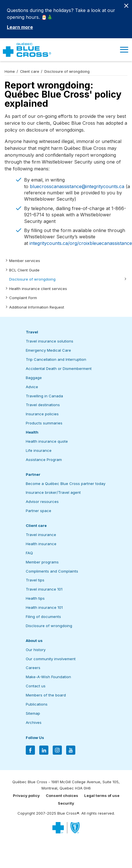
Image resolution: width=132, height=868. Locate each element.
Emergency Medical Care (48, 350)
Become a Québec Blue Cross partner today (66, 484)
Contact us (36, 686)
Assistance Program (44, 460)
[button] (124, 50)
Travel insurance (41, 535)
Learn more (20, 27)
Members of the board (46, 695)
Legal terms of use (102, 796)
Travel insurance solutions (50, 341)
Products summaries (44, 423)
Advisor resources (42, 502)
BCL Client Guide (24, 270)
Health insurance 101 (44, 607)
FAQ (29, 553)
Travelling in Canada (44, 396)
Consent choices (62, 796)
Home (10, 72)
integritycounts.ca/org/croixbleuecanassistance (81, 243)
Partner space (39, 511)
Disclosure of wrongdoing (32, 279)
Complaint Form (23, 298)
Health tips (35, 598)
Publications (37, 704)
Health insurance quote (47, 441)
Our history (36, 650)
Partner (33, 474)
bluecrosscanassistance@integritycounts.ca (77, 186)
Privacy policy (26, 796)
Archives (34, 722)
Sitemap (33, 713)
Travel (32, 332)
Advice (32, 387)
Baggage (34, 378)
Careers (33, 668)
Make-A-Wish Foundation (48, 677)
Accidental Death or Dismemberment (59, 368)
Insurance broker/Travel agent (53, 492)
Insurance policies (42, 414)
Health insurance (41, 544)
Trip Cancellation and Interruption (56, 359)
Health (32, 432)
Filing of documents (43, 617)
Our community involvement (51, 659)
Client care (30, 72)
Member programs (42, 562)
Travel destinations (43, 405)
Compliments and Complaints (52, 571)
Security (66, 803)
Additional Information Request (37, 307)
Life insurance (39, 450)
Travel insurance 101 (44, 589)
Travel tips (35, 580)
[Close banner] (126, 6)
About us (34, 641)
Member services (25, 261)
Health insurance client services (38, 289)
